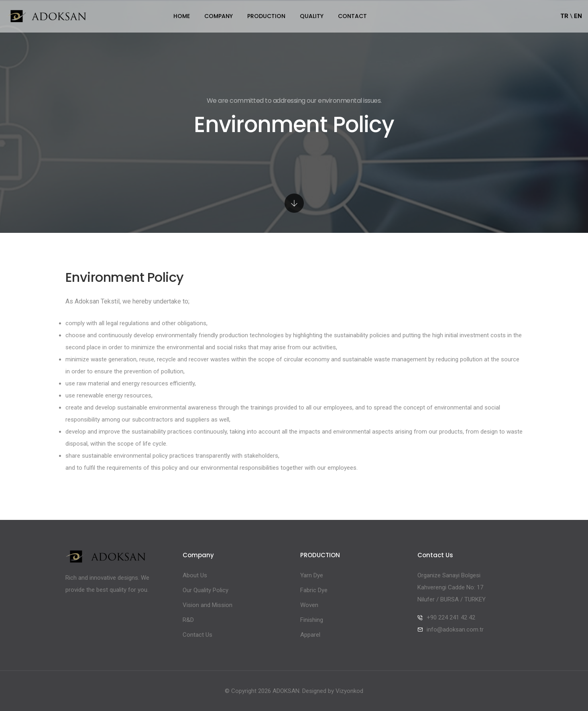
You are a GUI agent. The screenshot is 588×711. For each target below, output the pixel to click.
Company (219, 16)
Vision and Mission (208, 605)
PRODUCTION (266, 16)
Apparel (310, 635)
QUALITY (312, 16)
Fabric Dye (314, 590)
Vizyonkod (349, 691)
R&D (188, 620)
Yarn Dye (312, 575)
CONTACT (352, 16)
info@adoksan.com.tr (455, 630)
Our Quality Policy (205, 590)
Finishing (312, 620)
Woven (309, 605)
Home (182, 16)
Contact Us (197, 635)
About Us (195, 575)
